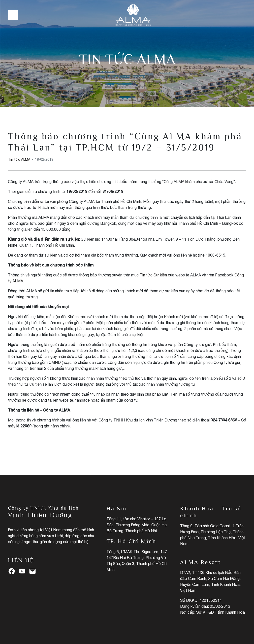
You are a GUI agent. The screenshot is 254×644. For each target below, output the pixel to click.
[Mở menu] (13, 15)
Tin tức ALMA (127, 59)
